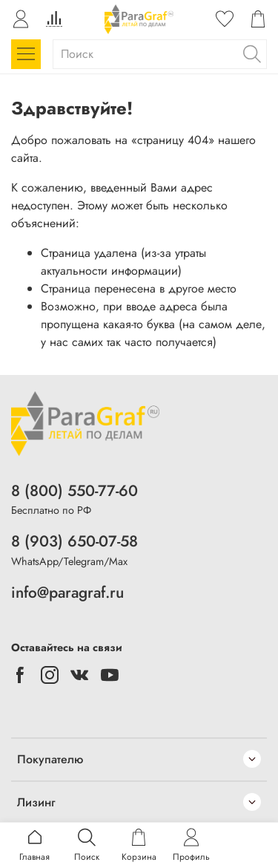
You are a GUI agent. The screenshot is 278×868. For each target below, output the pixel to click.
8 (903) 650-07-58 (75, 541)
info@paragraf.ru (67, 593)
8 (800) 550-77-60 (75, 491)
